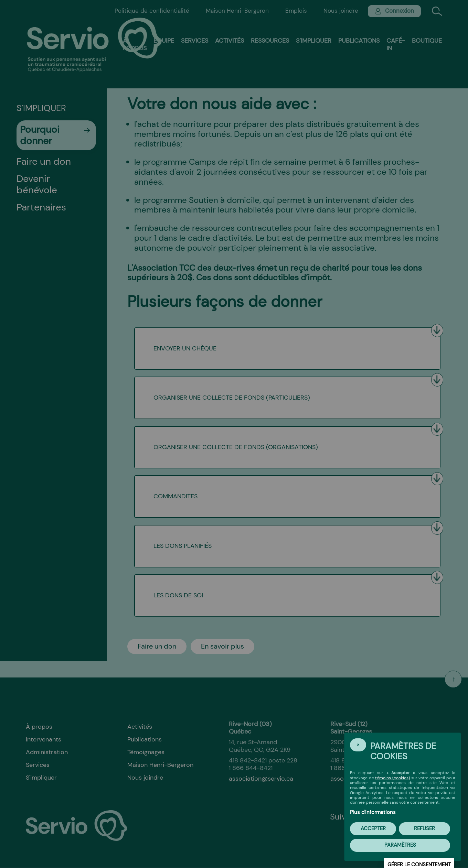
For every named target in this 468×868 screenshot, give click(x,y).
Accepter (373, 828)
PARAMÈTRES (400, 845)
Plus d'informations (373, 812)
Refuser (424, 828)
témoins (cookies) (392, 778)
